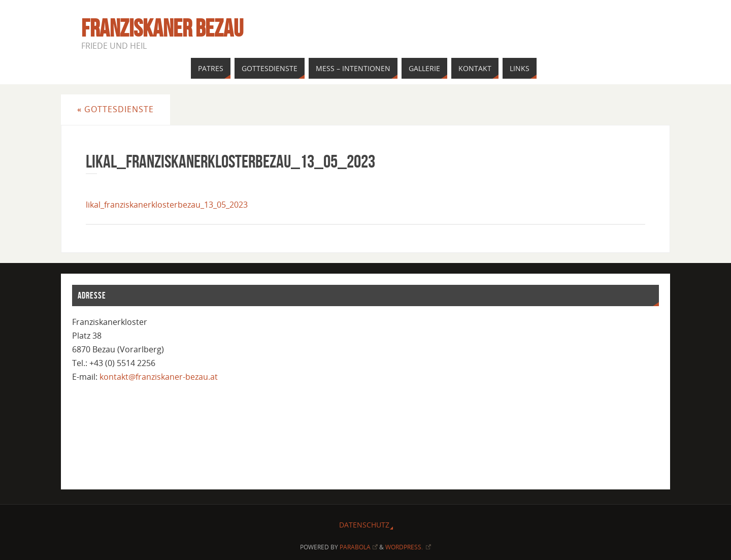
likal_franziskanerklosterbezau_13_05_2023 (167, 205)
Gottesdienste (115, 109)
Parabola (359, 547)
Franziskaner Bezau (162, 28)
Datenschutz (364, 525)
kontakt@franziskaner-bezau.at (159, 377)
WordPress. (408, 547)
